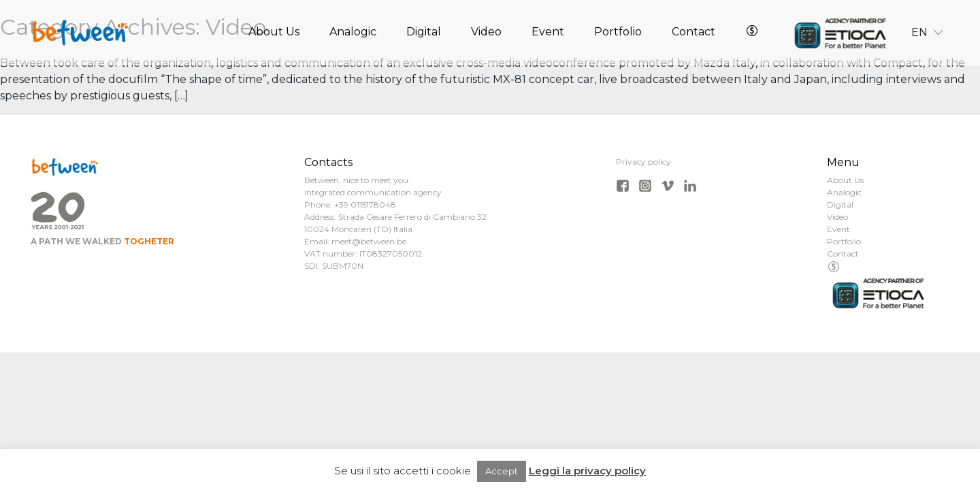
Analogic (353, 33)
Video (486, 33)
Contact (693, 33)
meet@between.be (369, 241)
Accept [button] (502, 471)
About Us (274, 33)
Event (548, 33)
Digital (424, 33)
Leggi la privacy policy (587, 471)
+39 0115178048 (365, 205)
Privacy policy (643, 162)
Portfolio (618, 33)
